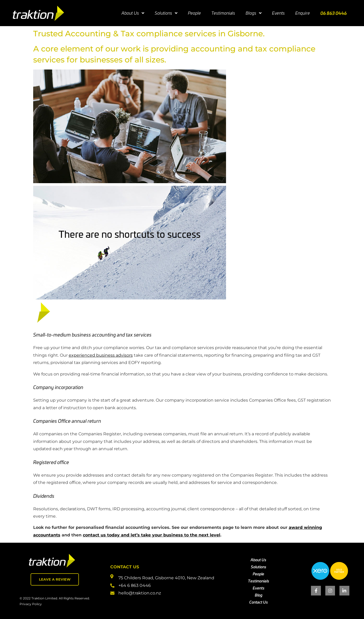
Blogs (254, 13)
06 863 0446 (334, 13)
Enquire (303, 13)
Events (278, 13)
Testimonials (223, 13)
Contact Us (259, 602)
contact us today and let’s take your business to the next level (152, 535)
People (194, 13)
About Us (133, 13)
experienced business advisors (101, 355)
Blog (259, 595)
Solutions (166, 13)
